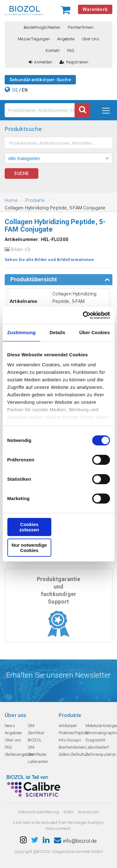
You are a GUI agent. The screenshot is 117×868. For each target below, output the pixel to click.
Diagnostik (95, 740)
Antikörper (68, 726)
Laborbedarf (97, 747)
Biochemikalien (72, 747)
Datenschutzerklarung (39, 812)
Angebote (66, 39)
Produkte (35, 200)
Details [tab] (57, 332)
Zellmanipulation (101, 754)
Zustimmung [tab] (21, 332)
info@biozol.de (76, 841)
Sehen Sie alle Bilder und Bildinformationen (49, 260)
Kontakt (52, 50)
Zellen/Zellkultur (73, 754)
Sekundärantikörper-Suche (40, 80)
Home (11, 200)
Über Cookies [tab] (95, 332)
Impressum (88, 812)
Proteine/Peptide (74, 733)
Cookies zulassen (29, 527)
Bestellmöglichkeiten (42, 27)
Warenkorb (95, 9)
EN (24, 90)
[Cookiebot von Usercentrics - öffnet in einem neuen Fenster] (83, 315)
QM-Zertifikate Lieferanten (38, 754)
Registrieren (74, 62)
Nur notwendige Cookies (29, 548)
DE (15, 90)
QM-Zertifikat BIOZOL (36, 733)
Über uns (90, 39)
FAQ (71, 50)
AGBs (68, 812)
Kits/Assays (70, 740)
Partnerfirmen (80, 27)
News (10, 726)
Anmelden (40, 62)
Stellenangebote (19, 754)
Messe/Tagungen (34, 39)
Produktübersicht (34, 279)
